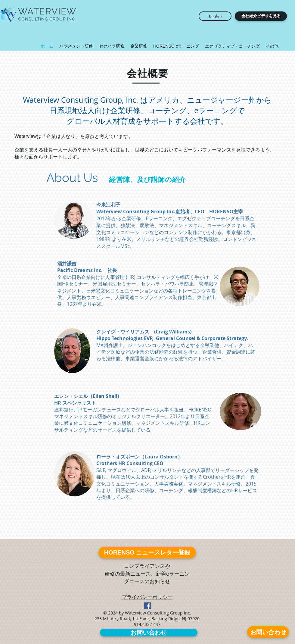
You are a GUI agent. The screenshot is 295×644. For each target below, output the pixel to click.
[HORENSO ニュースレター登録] (147, 553)
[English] (215, 16)
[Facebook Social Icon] (147, 606)
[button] (261, 16)
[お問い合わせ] (268, 632)
